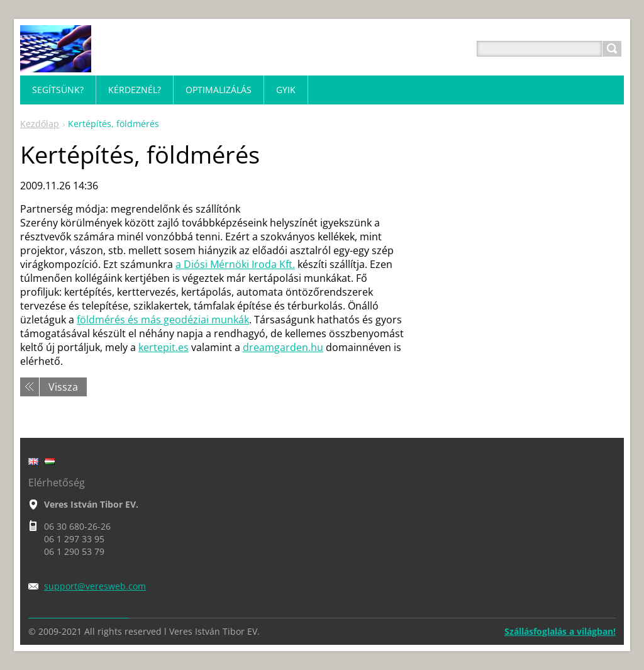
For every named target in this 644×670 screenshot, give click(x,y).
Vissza (63, 387)
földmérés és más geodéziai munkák (163, 320)
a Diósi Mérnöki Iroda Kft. (235, 264)
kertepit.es (164, 347)
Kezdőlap (40, 124)
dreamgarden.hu (283, 347)
